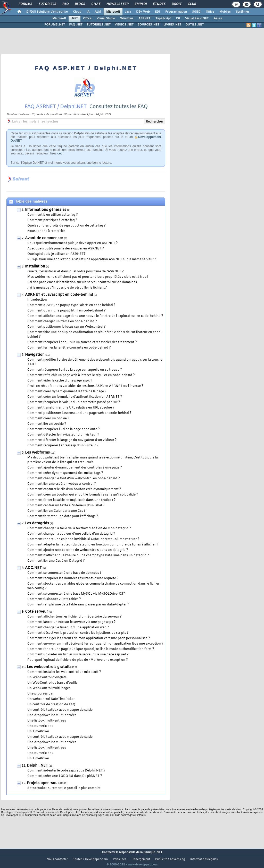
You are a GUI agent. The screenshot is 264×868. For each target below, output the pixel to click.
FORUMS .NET (55, 25)
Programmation (176, 12)
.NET (75, 19)
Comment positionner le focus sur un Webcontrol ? (67, 327)
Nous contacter (57, 859)
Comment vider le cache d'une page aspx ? (60, 381)
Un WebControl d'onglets (47, 678)
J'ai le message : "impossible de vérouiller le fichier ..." (67, 288)
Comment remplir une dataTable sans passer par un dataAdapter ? (78, 605)
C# (178, 19)
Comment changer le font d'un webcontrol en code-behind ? (74, 479)
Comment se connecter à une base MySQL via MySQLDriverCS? (76, 594)
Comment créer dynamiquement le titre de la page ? (67, 392)
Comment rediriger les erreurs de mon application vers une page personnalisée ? (89, 638)
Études (159, 4)
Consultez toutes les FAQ (118, 107)
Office (210, 12)
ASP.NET (144, 19)
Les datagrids (37, 523)
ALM (98, 12)
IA (88, 12)
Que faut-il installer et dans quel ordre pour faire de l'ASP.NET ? (76, 272)
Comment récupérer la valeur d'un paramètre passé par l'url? (74, 402)
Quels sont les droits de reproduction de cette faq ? (67, 226)
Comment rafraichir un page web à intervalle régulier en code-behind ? (81, 375)
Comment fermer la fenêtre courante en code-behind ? (69, 348)
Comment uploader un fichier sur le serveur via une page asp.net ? (78, 655)
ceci (60, 153)
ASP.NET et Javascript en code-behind (59, 295)
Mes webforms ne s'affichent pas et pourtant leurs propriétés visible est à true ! (88, 277)
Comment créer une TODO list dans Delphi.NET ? (65, 776)
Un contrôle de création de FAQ (51, 705)
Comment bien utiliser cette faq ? (53, 215)
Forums (25, 4)
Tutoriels (47, 4)
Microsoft (113, 12)
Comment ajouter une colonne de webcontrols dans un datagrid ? (78, 550)
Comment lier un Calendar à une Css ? (56, 511)
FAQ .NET (76, 25)
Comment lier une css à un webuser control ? (62, 484)
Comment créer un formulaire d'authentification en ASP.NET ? (75, 397)
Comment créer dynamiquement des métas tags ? (65, 473)
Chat (96, 4)
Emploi (140, 4)
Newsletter (117, 4)
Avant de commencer (44, 238)
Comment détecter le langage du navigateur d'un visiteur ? (72, 440)
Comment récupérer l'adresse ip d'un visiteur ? (63, 446)
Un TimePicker (38, 732)
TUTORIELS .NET (99, 25)
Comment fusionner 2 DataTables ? (54, 599)
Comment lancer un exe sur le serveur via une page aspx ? (72, 622)
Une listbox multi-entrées (47, 721)
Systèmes (243, 12)
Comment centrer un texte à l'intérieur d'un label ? (66, 506)
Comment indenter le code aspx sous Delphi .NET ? (66, 771)
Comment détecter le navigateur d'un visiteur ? (63, 435)
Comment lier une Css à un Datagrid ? (56, 561)
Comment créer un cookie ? (48, 419)
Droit (176, 4)
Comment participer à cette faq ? (52, 220)
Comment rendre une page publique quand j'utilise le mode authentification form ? (91, 649)
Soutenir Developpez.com (90, 859)
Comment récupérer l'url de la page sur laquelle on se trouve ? (75, 370)
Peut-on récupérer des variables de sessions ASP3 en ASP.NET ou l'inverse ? (85, 386)
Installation (35, 267)
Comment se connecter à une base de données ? (64, 573)
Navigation (35, 355)
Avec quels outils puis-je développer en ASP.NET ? (66, 249)
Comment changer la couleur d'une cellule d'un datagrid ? (71, 534)
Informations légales (204, 859)
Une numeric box (40, 726)
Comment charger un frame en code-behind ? (62, 322)
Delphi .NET (37, 766)
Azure (218, 19)
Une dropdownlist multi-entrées (52, 715)
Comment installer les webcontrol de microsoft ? (64, 672)
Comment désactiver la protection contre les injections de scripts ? (78, 633)
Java (128, 12)
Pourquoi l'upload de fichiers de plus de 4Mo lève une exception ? (78, 660)
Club (192, 4)
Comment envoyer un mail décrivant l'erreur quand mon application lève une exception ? (95, 644)
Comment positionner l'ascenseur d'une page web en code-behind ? (79, 413)
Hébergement (141, 859)
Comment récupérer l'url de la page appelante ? (64, 429)
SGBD (196, 12)
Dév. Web (143, 12)
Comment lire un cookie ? (47, 424)
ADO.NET (33, 568)
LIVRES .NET (172, 25)
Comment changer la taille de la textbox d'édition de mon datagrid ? (79, 528)
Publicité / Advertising (170, 859)
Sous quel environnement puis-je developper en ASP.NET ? (73, 243)
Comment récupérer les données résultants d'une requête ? (73, 578)
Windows (127, 19)
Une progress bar (40, 694)
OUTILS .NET (195, 25)
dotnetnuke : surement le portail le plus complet (64, 788)
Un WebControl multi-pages (49, 688)
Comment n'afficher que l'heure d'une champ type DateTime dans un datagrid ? (88, 555)
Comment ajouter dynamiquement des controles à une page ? (75, 468)
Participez (120, 859)
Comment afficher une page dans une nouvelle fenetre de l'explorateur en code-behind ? (95, 316)
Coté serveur (36, 612)
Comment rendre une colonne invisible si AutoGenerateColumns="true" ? (83, 539)
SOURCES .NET (148, 25)
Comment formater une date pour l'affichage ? (63, 516)
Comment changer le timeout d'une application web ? (68, 628)
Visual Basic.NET (197, 19)
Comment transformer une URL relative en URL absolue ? (71, 408)
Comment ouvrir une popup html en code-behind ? (67, 311)
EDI (158, 12)
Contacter (109, 852)
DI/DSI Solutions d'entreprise (47, 12)
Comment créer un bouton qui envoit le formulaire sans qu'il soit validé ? (83, 495)
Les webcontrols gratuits (49, 667)
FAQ (65, 4)
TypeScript (163, 19)
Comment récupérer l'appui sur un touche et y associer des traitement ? (82, 342)
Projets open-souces (45, 783)
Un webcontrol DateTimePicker (51, 699)
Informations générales (46, 210)
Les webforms (37, 453)
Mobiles (225, 12)
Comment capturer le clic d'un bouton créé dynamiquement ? (74, 489)
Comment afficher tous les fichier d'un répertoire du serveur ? (75, 617)
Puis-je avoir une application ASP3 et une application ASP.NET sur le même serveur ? (92, 259)
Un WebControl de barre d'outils (52, 683)
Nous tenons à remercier (46, 231)
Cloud (77, 12)
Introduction (37, 300)
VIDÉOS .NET (124, 25)
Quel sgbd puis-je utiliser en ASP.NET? (56, 254)
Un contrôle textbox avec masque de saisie (60, 710)
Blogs (80, 4)
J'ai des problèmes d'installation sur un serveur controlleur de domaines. (82, 282)
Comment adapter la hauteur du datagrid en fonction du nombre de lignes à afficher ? (93, 545)
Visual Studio (106, 19)
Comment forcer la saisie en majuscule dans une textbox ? (72, 500)
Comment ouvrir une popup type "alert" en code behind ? (71, 305)
